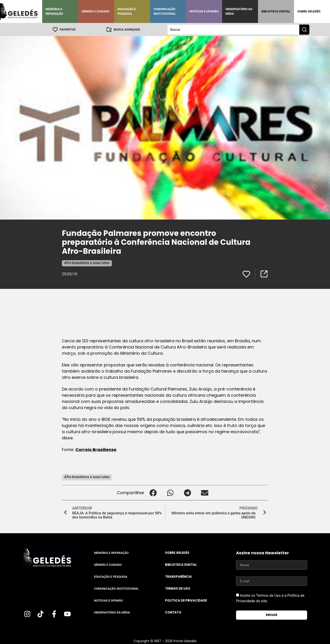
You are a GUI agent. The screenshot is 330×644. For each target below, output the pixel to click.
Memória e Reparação (54, 11)
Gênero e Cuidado (96, 11)
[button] (153, 492)
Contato (173, 612)
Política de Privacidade (186, 600)
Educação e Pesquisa (127, 11)
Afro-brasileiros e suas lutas (87, 263)
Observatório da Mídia (239, 11)
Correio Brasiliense (96, 449)
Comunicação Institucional (165, 11)
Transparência (178, 576)
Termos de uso (178, 588)
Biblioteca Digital (276, 11)
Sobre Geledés (309, 11)
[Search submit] (304, 29)
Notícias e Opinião (204, 11)
